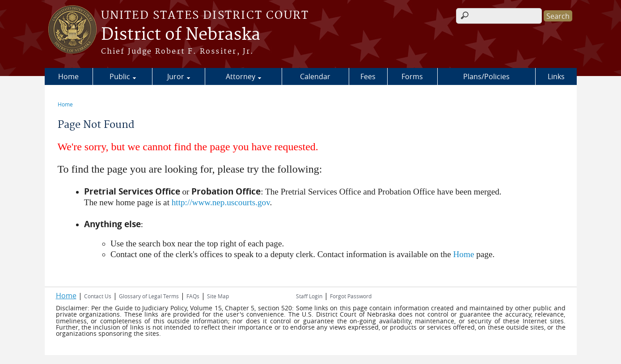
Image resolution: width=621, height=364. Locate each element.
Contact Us (98, 296)
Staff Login (309, 296)
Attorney (241, 76)
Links (556, 76)
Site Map (218, 296)
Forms (412, 76)
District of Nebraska (181, 35)
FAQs (193, 296)
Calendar (315, 76)
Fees (368, 76)
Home (68, 76)
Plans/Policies (486, 76)
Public (120, 76)
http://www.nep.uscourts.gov (221, 202)
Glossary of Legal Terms (149, 296)
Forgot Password (351, 296)
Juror (176, 76)
